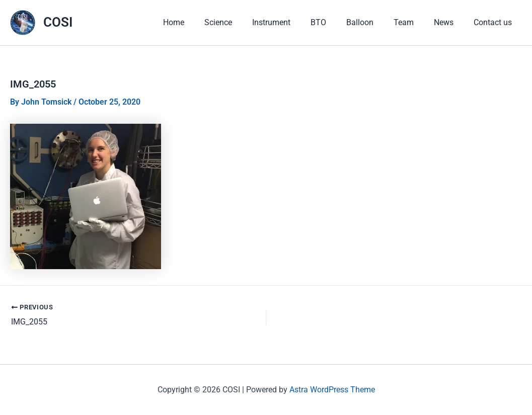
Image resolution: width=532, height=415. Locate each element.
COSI (58, 30)
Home (174, 30)
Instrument (271, 30)
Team (404, 30)
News (444, 30)
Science (218, 30)
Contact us (493, 30)
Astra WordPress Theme (332, 390)
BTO (318, 30)
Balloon (360, 30)
